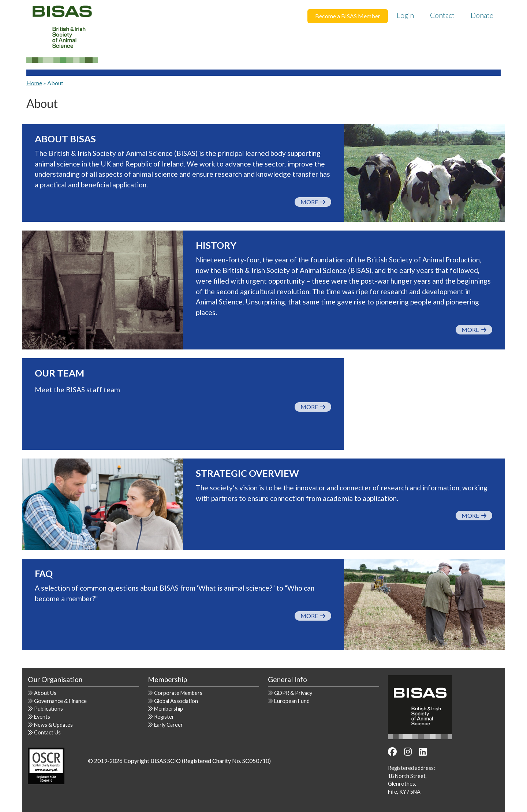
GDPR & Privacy (293, 693)
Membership (169, 709)
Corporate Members (178, 693)
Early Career (169, 725)
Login (405, 15)
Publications (48, 709)
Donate (482, 15)
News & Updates (53, 725)
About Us (45, 693)
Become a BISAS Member (348, 16)
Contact (442, 15)
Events (42, 717)
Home (34, 83)
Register (164, 717)
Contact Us (47, 732)
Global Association (176, 701)
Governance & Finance (60, 701)
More (313, 202)
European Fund (292, 701)
